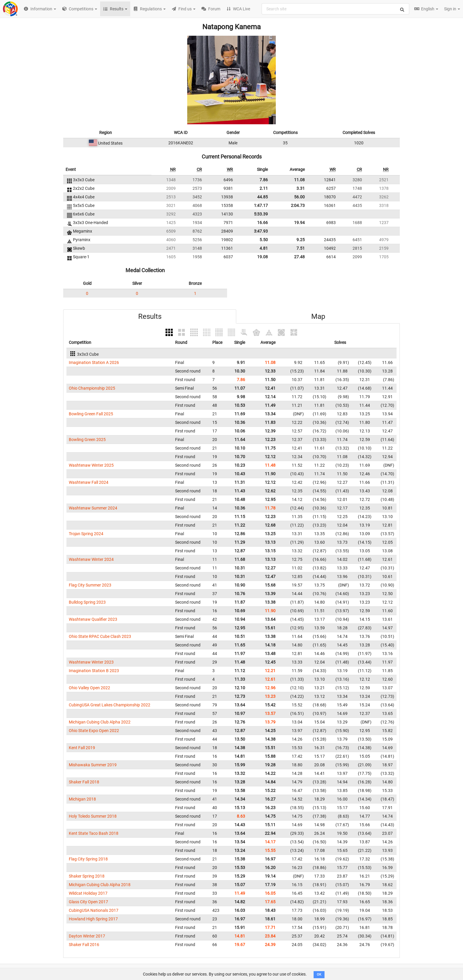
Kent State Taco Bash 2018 (94, 833)
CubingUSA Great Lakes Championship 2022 (110, 705)
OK (319, 975)
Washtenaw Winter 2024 (91, 559)
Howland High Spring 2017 (93, 919)
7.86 (264, 180)
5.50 (264, 240)
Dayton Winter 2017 (87, 936)
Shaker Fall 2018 (84, 782)
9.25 (301, 240)
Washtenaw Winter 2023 (91, 662)
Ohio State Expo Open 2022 (94, 731)
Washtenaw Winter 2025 (91, 465)
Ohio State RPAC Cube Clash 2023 (100, 636)
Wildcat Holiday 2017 (88, 893)
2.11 (264, 188)
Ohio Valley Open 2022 (89, 688)
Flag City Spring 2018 (88, 859)
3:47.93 (261, 231)
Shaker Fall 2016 (84, 945)
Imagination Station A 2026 (94, 362)
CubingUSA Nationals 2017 (94, 910)
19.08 (263, 257)
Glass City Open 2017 (88, 902)
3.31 (301, 188)
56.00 (299, 197)
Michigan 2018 (82, 799)
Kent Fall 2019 (82, 748)
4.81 (264, 248)
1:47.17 (261, 205)
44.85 (263, 197)
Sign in (452, 9)
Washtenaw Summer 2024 (93, 508)
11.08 (299, 180)
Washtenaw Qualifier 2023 (93, 619)
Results (150, 316)
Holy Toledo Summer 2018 (93, 816)
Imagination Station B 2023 (94, 671)
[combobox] (335, 9)
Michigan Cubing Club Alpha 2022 (100, 722)
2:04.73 (298, 205)
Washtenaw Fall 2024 (89, 482)
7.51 (301, 248)
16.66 (263, 223)
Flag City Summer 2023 (90, 585)
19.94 (299, 223)
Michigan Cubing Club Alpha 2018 (100, 885)
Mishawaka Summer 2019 (93, 765)
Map (318, 316)
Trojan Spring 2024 (86, 534)
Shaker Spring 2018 (87, 876)
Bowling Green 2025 (87, 440)
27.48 (299, 257)
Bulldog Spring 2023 (87, 602)
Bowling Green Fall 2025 (91, 414)
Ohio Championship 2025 (92, 388)
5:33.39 (261, 214)
